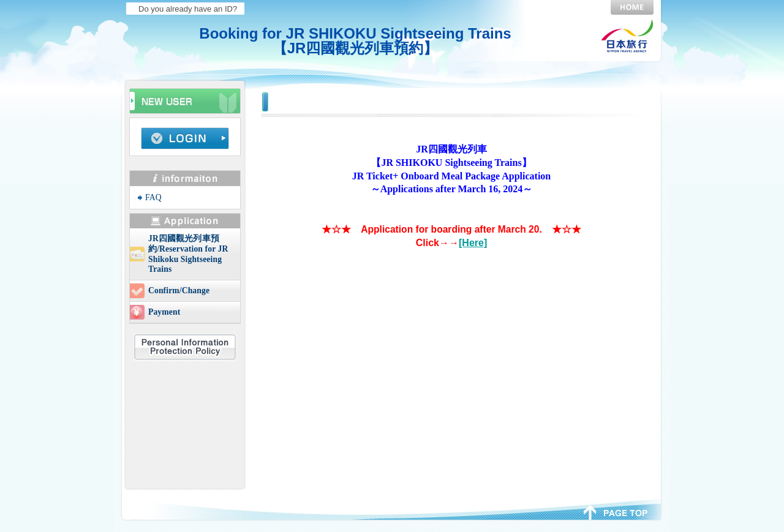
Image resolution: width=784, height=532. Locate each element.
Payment (164, 312)
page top (616, 511)
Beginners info (185, 100)
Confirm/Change (179, 290)
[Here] (473, 243)
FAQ (153, 197)
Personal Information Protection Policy (185, 347)
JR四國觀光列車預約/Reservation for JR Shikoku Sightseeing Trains (188, 254)
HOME (632, 7)
